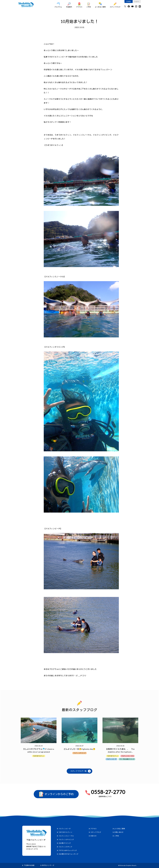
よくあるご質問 (100, 5)
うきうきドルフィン (65, 832)
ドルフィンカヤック (65, 847)
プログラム (58, 5)
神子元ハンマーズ (48, 865)
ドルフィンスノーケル (66, 836)
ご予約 (89, 5)
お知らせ (93, 836)
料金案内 (69, 5)
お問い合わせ (119, 832)
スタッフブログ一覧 (79, 771)
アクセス (79, 5)
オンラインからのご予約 (56, 794)
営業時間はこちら (105, 796)
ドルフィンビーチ (65, 829)
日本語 (129, 1)
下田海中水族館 (29, 865)
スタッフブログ (115, 5)
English (137, 1)
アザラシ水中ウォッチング (68, 850)
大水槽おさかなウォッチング (68, 854)
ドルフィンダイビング (66, 840)
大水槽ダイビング (65, 843)
